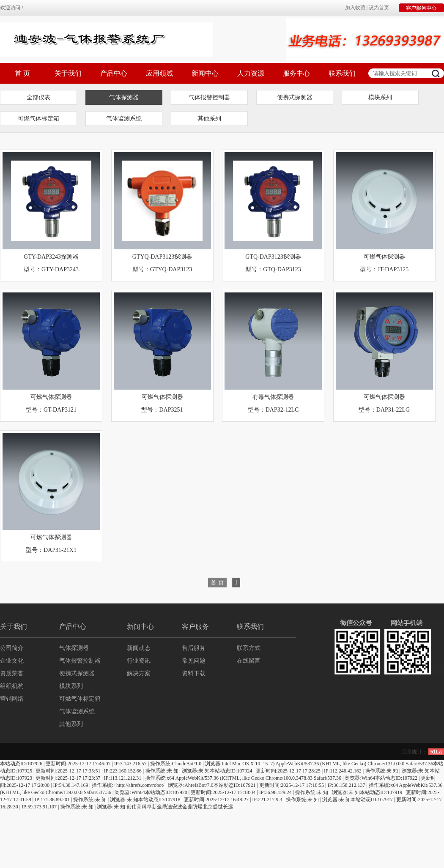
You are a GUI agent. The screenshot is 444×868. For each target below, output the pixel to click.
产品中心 (114, 73)
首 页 (22, 73)
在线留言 (249, 661)
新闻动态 (139, 648)
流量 (407, 752)
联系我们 (342, 73)
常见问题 (194, 661)
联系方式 (249, 648)
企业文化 (12, 661)
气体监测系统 (124, 119)
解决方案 (139, 673)
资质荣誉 (12, 673)
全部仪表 (38, 97)
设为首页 (379, 8)
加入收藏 (355, 8)
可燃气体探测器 (384, 257)
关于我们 (68, 73)
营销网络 (12, 699)
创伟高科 (137, 807)
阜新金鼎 (157, 807)
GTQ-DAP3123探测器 (273, 257)
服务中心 (296, 73)
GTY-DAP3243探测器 (51, 257)
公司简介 (12, 648)
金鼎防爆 (192, 807)
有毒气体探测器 (273, 397)
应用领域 (159, 73)
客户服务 (195, 626)
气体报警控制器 (209, 97)
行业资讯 (139, 661)
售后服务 (194, 648)
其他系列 (209, 119)
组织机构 (12, 686)
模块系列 (380, 97)
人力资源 (251, 73)
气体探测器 (124, 97)
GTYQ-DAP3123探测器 (162, 257)
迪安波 (175, 807)
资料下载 (194, 673)
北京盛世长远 (218, 807)
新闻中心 (205, 73)
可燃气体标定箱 (38, 119)
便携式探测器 (295, 97)
